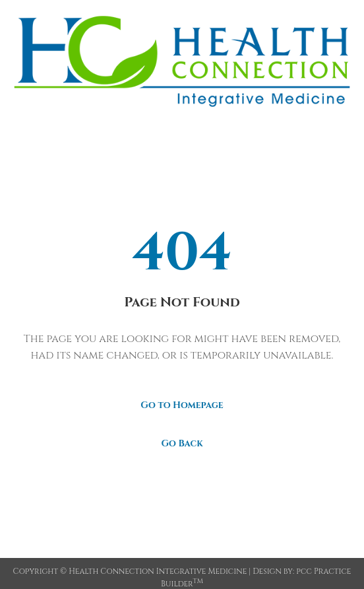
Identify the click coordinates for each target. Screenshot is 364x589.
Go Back (182, 443)
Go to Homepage (182, 405)
